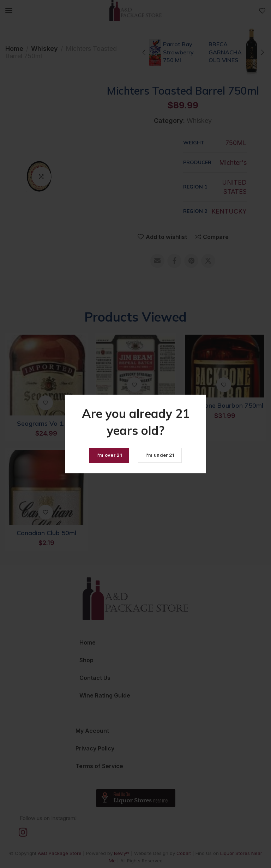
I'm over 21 (109, 455)
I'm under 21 (160, 455)
